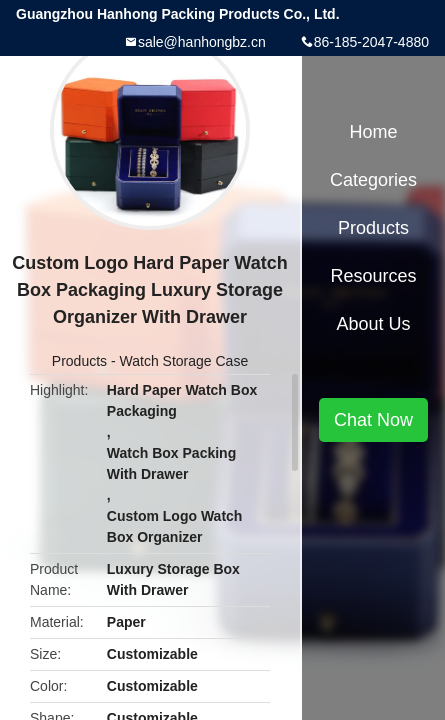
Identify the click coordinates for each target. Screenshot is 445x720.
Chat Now (373, 420)
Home (373, 132)
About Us (373, 324)
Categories (373, 180)
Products (79, 361)
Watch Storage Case (184, 361)
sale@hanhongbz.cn (202, 42)
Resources (373, 276)
